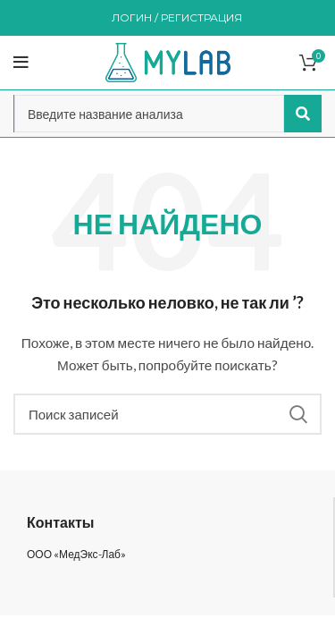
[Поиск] (167, 414)
